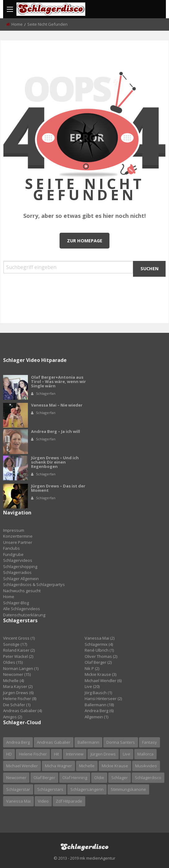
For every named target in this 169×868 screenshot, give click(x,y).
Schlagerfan (46, 393)
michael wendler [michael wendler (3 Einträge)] (22, 766)
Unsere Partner (18, 542)
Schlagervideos (18, 560)
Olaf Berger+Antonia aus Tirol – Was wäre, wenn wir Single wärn (58, 381)
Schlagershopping (20, 566)
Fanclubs (11, 548)
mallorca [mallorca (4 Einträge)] (145, 754)
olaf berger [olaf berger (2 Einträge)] (44, 778)
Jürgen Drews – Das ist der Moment (58, 488)
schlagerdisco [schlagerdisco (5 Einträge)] (148, 778)
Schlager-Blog (16, 603)
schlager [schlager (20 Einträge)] (120, 778)
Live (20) (92, 686)
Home (17, 24)
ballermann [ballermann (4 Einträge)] (88, 742)
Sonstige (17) (15, 644)
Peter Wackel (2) (18, 656)
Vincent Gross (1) (19, 638)
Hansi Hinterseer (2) (103, 698)
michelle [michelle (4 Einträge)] (87, 766)
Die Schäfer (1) (17, 705)
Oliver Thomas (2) (101, 656)
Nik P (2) (92, 668)
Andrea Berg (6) (99, 711)
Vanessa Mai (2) (100, 638)
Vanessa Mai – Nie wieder (57, 405)
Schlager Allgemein (21, 579)
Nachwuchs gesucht (22, 591)
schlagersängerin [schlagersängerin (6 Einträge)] (87, 789)
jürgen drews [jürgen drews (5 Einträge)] (103, 754)
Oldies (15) (13, 662)
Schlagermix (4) (99, 644)
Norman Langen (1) (21, 668)
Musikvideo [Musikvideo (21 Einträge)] (146, 766)
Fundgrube (13, 554)
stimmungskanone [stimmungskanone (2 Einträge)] (128, 789)
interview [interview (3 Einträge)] (75, 754)
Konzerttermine (18, 536)
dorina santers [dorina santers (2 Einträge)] (121, 742)
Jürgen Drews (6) (18, 693)
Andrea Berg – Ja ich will (56, 431)
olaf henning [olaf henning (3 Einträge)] (75, 778)
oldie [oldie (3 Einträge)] (99, 778)
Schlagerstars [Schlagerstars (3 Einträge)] (50, 789)
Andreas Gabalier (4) (22, 711)
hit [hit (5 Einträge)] (56, 754)
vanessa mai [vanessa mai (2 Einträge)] (18, 801)
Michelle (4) (13, 681)
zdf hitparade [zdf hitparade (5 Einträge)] (69, 801)
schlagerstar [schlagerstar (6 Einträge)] (18, 789)
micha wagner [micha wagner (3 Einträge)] (58, 766)
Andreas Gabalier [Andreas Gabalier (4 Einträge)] (54, 742)
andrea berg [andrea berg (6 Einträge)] (18, 742)
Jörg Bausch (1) (98, 693)
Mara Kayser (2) (18, 686)
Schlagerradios (17, 572)
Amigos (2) (13, 717)
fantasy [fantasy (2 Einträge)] (149, 742)
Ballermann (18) (99, 705)
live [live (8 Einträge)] (127, 754)
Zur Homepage (85, 241)
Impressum (14, 530)
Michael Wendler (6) (103, 681)
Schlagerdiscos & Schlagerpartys (34, 584)
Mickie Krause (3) (100, 674)
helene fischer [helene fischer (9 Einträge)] (33, 754)
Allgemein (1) (96, 717)
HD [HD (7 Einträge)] (9, 754)
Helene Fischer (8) (20, 698)
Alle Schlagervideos (22, 609)
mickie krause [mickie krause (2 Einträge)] (115, 766)
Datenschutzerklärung (24, 615)
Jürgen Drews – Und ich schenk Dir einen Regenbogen (55, 462)
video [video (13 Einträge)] (43, 801)
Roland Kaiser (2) (19, 650)
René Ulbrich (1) (99, 650)
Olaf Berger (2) (98, 662)
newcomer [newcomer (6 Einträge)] (16, 778)
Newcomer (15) (17, 674)
